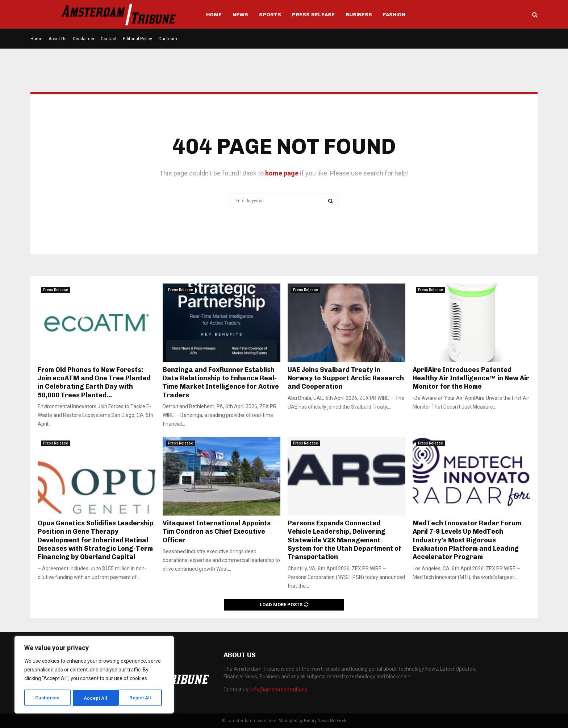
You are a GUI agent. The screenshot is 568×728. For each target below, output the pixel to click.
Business (359, 15)
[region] (94, 675)
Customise (48, 698)
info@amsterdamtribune (279, 690)
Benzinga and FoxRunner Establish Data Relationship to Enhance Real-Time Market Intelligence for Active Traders (221, 382)
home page (282, 173)
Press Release (313, 15)
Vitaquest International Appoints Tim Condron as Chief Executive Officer (217, 532)
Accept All (142, 698)
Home (214, 15)
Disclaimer (84, 39)
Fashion (394, 15)
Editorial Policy (137, 39)
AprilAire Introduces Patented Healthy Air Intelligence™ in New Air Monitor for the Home (471, 378)
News (240, 15)
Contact (109, 39)
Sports (270, 15)
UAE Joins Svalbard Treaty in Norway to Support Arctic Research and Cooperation (346, 378)
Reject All (95, 698)
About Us (58, 39)
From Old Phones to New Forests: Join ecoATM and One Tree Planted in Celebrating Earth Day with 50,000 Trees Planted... (94, 382)
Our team (168, 39)
